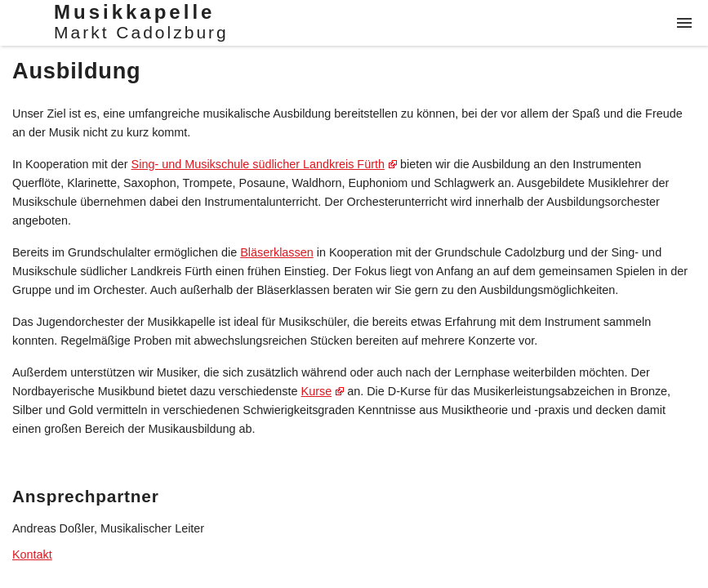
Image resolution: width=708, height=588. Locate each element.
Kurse (317, 391)
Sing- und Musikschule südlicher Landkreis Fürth (258, 164)
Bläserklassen (277, 252)
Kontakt (32, 555)
